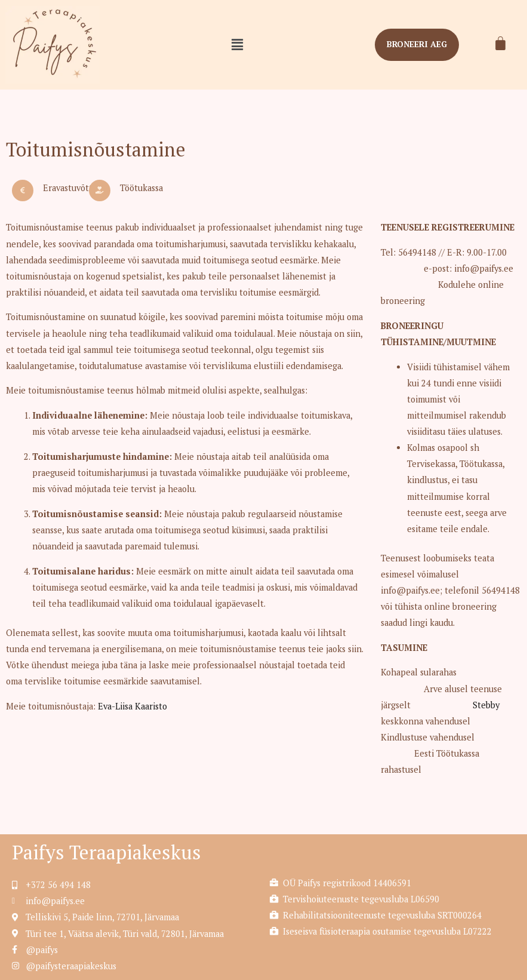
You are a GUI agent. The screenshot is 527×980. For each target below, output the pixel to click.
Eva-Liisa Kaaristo (132, 706)
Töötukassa (141, 188)
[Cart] (500, 43)
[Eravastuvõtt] (23, 191)
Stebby (485, 705)
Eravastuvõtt (68, 188)
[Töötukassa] (100, 191)
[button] (237, 44)
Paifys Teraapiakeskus (107, 852)
